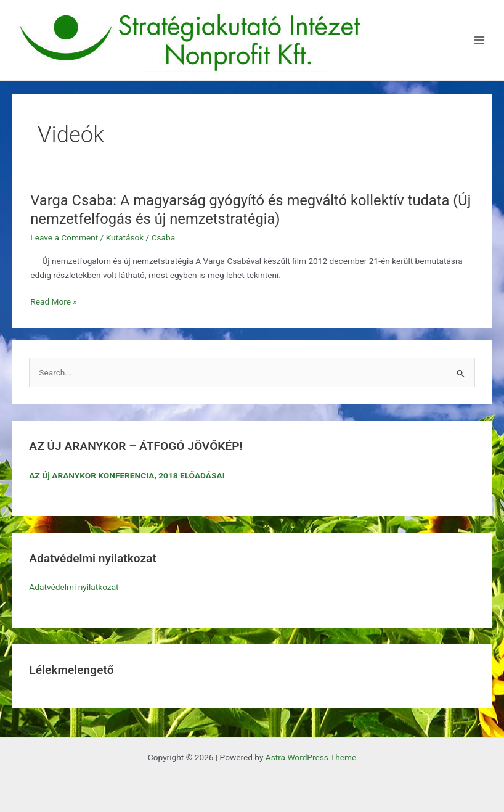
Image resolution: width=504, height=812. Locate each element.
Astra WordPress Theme (311, 757)
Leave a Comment (64, 237)
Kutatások (125, 237)
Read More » (54, 302)
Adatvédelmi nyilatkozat (74, 587)
